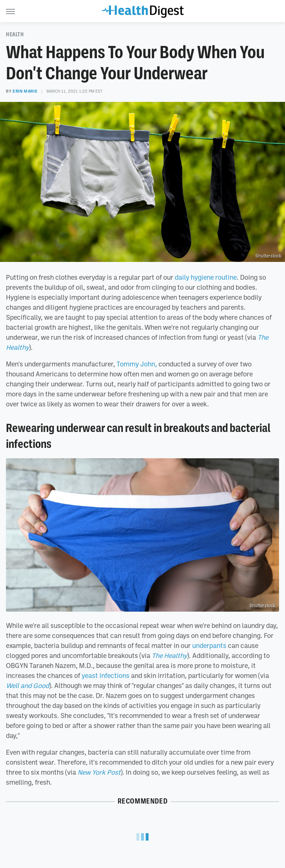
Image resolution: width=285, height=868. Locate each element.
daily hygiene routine (206, 277)
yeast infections (106, 675)
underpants (209, 645)
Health (15, 34)
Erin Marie (25, 91)
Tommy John (137, 364)
